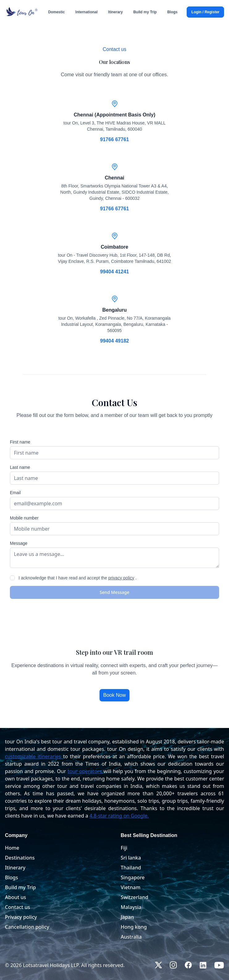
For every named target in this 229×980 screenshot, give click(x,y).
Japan (127, 917)
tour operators (85, 771)
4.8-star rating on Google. (119, 816)
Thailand (131, 868)
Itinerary (15, 868)
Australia (131, 937)
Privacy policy (21, 917)
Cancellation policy (27, 927)
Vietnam (131, 887)
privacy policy (121, 578)
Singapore (133, 877)
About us (15, 897)
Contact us (17, 907)
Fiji (124, 848)
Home (12, 848)
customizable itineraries (33, 756)
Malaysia (131, 907)
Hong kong (134, 927)
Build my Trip (20, 887)
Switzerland (135, 897)
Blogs (11, 877)
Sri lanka (131, 858)
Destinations (20, 858)
